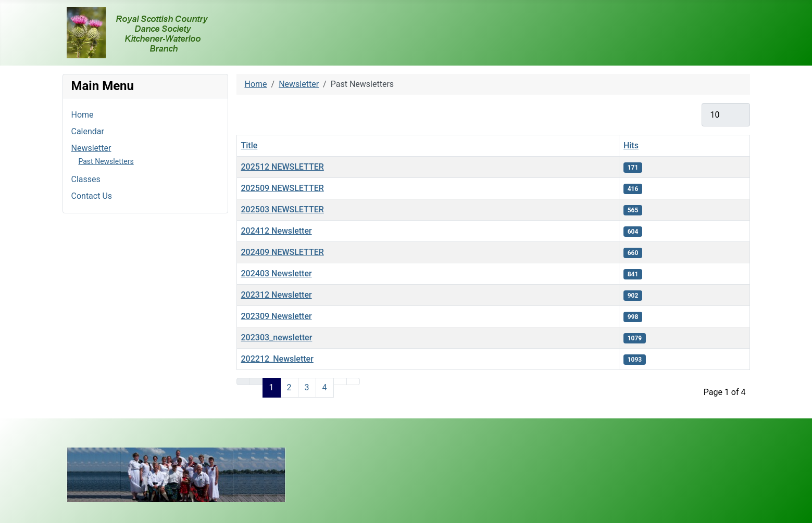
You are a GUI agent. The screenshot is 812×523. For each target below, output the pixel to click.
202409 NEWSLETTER (283, 252)
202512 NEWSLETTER (283, 167)
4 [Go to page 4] (325, 387)
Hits (631, 145)
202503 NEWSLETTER (283, 209)
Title (249, 145)
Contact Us (92, 196)
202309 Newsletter (277, 316)
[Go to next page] (340, 381)
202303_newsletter (277, 337)
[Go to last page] (353, 381)
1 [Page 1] (272, 387)
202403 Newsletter (277, 273)
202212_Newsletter (277, 359)
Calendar (88, 131)
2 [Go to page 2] (289, 387)
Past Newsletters (106, 161)
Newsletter (91, 148)
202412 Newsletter (277, 231)
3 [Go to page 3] (307, 387)
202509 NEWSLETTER (283, 188)
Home (83, 115)
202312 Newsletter (277, 295)
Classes (86, 179)
